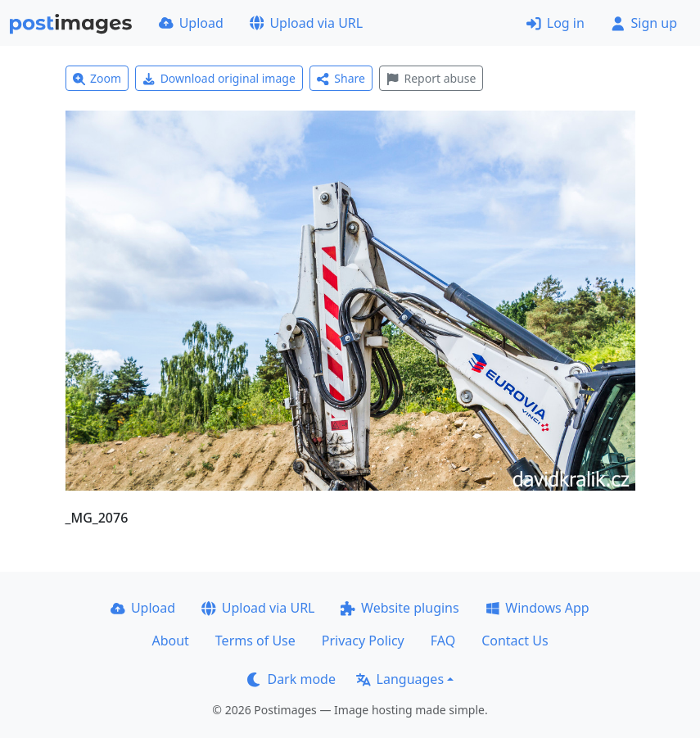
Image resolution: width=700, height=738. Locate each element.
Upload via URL (306, 23)
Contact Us (515, 641)
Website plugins (400, 608)
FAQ (443, 641)
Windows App (537, 608)
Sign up (644, 23)
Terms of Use (255, 641)
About (170, 641)
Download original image (219, 78)
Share (341, 78)
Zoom (97, 78)
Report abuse (431, 78)
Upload (191, 23)
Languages (400, 679)
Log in (555, 23)
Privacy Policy (363, 641)
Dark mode (291, 679)
